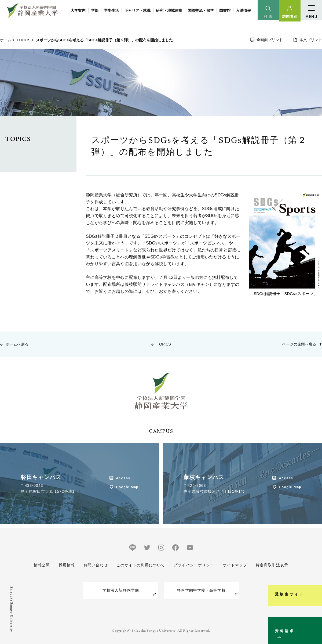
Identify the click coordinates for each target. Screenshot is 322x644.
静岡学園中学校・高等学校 (201, 590)
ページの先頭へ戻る (299, 344)
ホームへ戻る (17, 344)
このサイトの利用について (141, 565)
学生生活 (111, 10)
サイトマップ (235, 565)
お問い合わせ (96, 565)
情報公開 (42, 565)
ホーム (6, 40)
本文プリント (311, 40)
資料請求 (315, 618)
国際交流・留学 (201, 10)
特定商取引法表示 (272, 565)
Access (123, 478)
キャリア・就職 (137, 10)
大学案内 (78, 10)
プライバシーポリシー (194, 565)
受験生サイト (315, 563)
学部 (95, 10)
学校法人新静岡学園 (121, 590)
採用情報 (67, 565)
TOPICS (24, 40)
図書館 (225, 10)
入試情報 (243, 10)
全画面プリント (270, 40)
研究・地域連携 (169, 10)
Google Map (127, 487)
